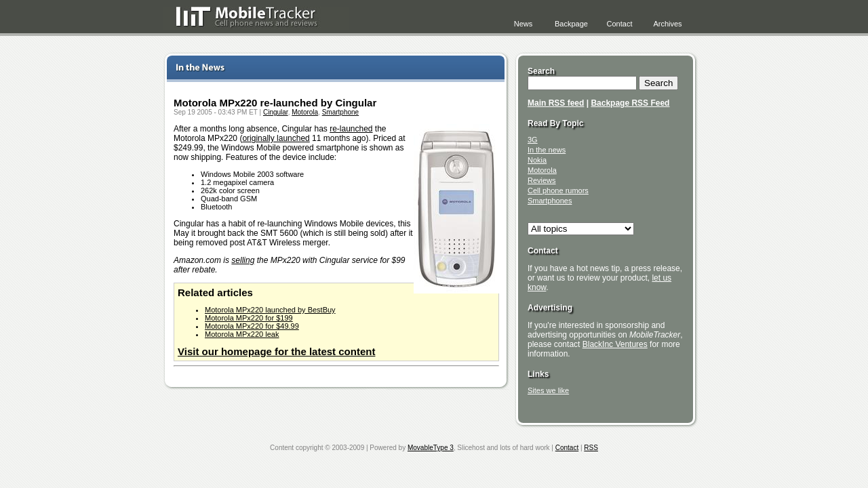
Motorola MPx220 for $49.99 (252, 326)
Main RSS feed (556, 103)
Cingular (276, 112)
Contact (620, 24)
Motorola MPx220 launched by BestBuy (270, 310)
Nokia (537, 160)
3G (533, 140)
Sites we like (548, 390)
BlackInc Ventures (615, 344)
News (524, 24)
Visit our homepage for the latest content (276, 351)
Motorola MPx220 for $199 (249, 318)
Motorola (305, 112)
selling (243, 260)
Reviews (542, 180)
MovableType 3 (431, 448)
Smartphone (340, 112)
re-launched (351, 129)
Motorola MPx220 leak (242, 334)
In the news (547, 150)
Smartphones (550, 201)
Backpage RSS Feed (630, 103)
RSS (591, 448)
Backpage (571, 24)
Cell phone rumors (558, 190)
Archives (667, 24)
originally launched (276, 138)
